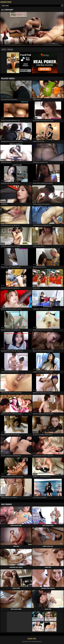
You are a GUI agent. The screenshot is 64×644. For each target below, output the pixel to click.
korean (11, 49)
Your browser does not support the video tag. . (32, 30)
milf (5, 49)
